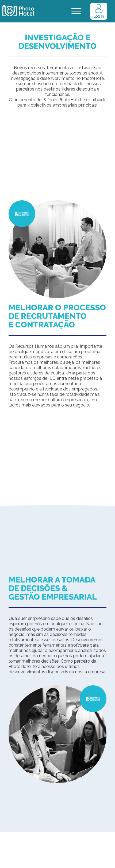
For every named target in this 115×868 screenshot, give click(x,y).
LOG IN (99, 17)
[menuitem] (110, 11)
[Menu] (76, 11)
